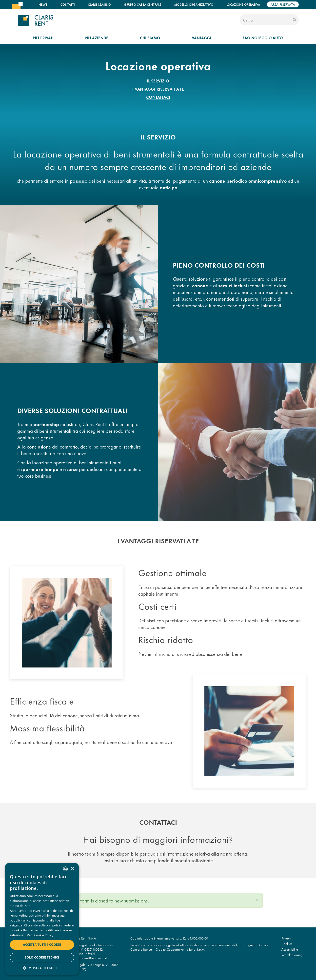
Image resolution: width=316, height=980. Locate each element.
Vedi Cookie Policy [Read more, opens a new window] (40, 935)
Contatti (68, 4)
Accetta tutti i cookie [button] (42, 945)
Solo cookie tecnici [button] (42, 957)
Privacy (286, 938)
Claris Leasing (99, 4)
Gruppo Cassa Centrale (143, 4)
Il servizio (158, 81)
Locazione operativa (243, 4)
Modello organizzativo (194, 4)
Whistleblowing (292, 955)
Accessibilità (290, 949)
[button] (257, 899)
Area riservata (283, 4)
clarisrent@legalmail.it (91, 958)
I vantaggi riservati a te (158, 89)
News (43, 4)
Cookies (287, 943)
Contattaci (158, 97)
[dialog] (42, 919)
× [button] (72, 869)
